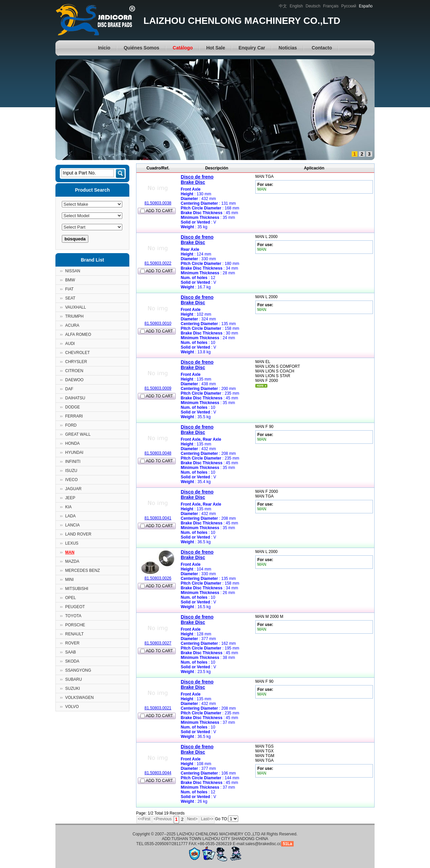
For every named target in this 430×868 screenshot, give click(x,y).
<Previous (163, 819)
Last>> (207, 819)
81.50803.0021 (158, 708)
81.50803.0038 (158, 203)
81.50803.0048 (158, 453)
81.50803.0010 (158, 323)
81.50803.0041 (158, 518)
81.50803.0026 (158, 578)
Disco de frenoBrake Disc (197, 180)
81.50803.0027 (158, 643)
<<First (144, 819)
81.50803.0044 (158, 773)
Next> (192, 819)
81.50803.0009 (158, 388)
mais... (261, 386)
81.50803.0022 (158, 263)
